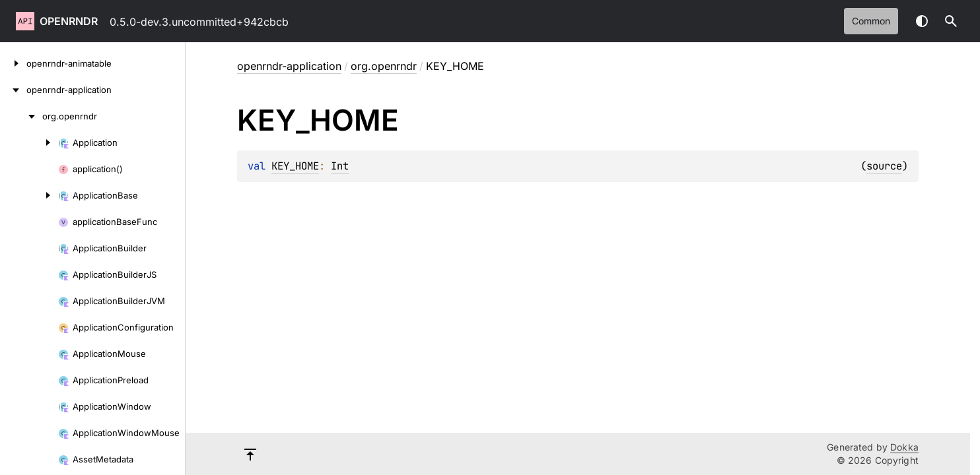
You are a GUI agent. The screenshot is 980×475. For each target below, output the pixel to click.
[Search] (951, 21)
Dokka (904, 447)
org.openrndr (384, 66)
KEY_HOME (295, 166)
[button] (951, 21)
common (871, 21)
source (884, 166)
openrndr (69, 21)
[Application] (29, 142)
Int (340, 166)
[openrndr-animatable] (13, 63)
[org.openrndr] (21, 116)
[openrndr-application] (13, 90)
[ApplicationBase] (29, 195)
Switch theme (922, 21)
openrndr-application (289, 66)
